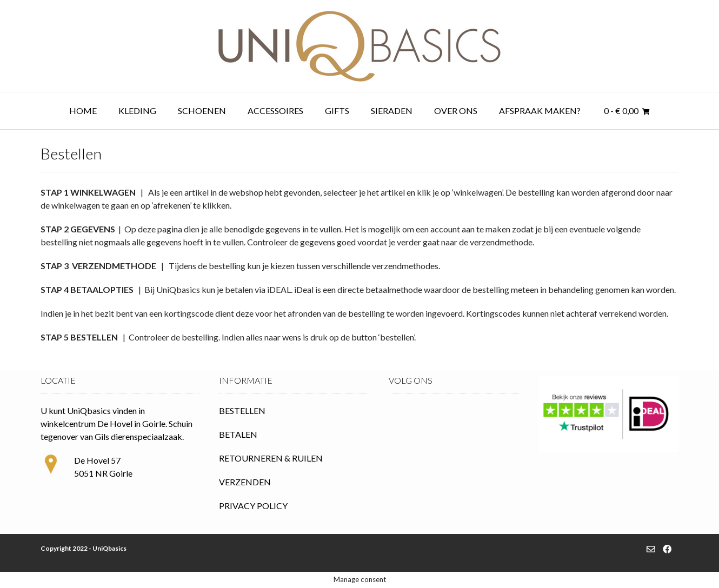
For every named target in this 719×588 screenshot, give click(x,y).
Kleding (137, 111)
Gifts (337, 111)
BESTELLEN (242, 410)
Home (83, 111)
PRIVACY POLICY (253, 506)
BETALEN (238, 434)
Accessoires (275, 111)
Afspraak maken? (540, 111)
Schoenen (202, 111)
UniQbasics (109, 548)
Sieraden (392, 111)
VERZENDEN (245, 482)
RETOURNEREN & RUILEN (271, 458)
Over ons (456, 111)
